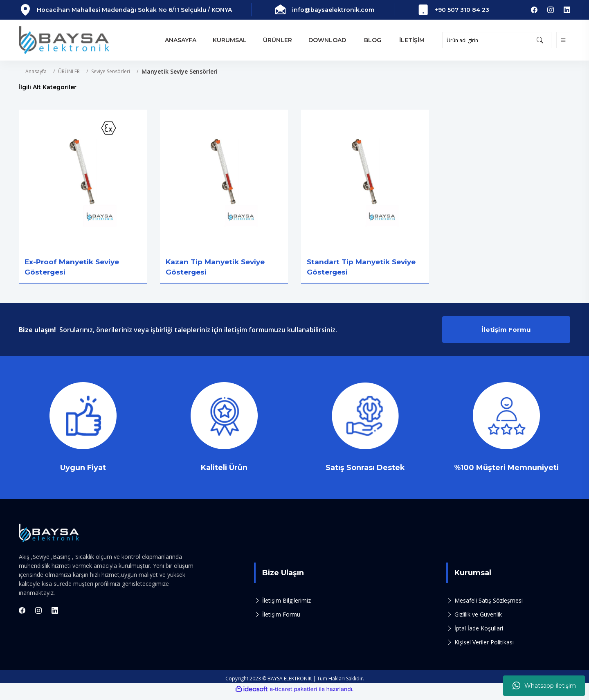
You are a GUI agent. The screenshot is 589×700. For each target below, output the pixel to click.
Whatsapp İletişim (544, 686)
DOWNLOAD (327, 40)
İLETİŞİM (412, 40)
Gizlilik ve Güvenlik (478, 620)
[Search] (497, 40)
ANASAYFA (181, 40)
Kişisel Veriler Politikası (484, 647)
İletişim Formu (506, 333)
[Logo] (64, 40)
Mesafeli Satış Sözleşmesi (489, 606)
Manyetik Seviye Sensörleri (180, 71)
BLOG (373, 40)
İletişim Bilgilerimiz (287, 606)
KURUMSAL (230, 40)
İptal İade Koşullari (479, 634)
